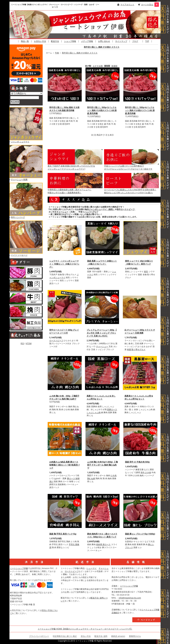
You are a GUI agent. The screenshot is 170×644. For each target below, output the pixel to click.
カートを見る (147, 5)
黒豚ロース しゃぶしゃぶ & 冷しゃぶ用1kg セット (101, 397)
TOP (147, 41)
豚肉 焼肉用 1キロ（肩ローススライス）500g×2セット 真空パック (102, 535)
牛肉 (57, 53)
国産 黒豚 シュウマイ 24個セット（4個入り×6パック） (102, 262)
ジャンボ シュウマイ (20, 142)
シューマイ (92, 568)
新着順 (114, 66)
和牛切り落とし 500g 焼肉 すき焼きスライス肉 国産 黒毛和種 (64, 109)
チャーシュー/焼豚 (19, 179)
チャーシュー (62, 212)
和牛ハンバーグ (18, 217)
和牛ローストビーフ (126, 209)
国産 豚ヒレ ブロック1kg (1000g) (140, 534)
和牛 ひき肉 (146, 472)
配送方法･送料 (101, 636)
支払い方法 (86, 636)
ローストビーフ (56, 340)
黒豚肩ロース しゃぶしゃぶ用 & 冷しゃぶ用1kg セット (139, 397)
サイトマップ (121, 41)
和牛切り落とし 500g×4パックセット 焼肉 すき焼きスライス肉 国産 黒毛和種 (140, 110)
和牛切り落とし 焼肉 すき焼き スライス (102, 47)
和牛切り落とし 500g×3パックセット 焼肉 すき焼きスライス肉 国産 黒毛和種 (102, 110)
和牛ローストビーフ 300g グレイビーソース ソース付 (64, 331)
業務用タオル (135, 636)
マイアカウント (127, 5)
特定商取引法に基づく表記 (65, 636)
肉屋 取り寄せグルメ (136, 349)
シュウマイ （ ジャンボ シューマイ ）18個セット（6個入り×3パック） (64, 264)
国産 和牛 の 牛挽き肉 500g (137, 462)
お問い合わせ (104, 41)
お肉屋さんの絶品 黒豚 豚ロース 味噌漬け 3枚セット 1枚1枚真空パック (64, 465)
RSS (22, 343)
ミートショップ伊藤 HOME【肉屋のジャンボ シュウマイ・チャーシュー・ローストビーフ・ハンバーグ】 (85, 629)
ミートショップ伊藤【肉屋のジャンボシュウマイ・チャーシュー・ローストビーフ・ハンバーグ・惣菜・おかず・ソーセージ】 (55, 6)
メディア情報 (87, 41)
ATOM (29, 343)
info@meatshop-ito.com (130, 598)
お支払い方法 (40, 41)
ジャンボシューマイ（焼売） (102, 209)
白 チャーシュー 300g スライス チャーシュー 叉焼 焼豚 (140, 331)
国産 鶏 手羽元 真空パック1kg (63, 534)
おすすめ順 (98, 66)
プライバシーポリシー (39, 636)
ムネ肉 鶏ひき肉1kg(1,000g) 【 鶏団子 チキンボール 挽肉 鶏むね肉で (102, 465)
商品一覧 (25, 41)
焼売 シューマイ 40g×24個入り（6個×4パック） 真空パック (139, 262)
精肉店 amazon (118, 636)
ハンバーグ (89, 212)
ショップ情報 (70, 41)
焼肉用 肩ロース (103, 544)
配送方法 (55, 41)
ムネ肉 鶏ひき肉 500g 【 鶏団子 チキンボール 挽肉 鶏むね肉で (64, 397)
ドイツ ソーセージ (19, 255)
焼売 (146, 272)
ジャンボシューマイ (64, 276)
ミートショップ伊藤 (19, 568)
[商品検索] (25, 98)
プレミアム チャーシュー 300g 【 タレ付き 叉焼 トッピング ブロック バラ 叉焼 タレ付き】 (102, 333)
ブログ (135, 41)
